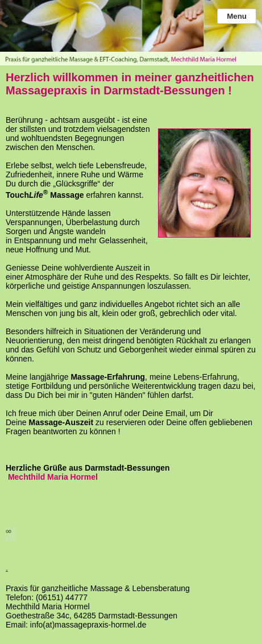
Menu (237, 16)
